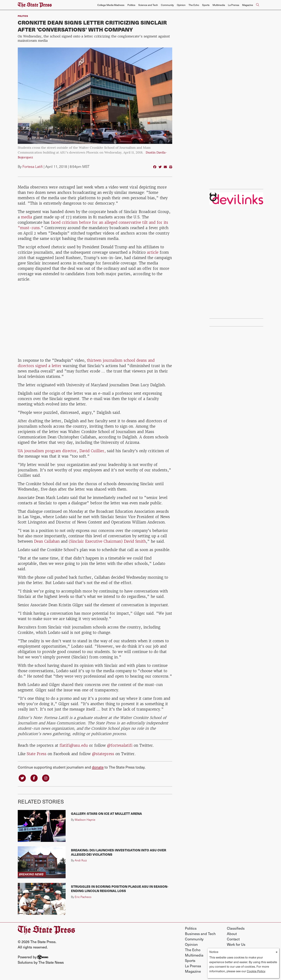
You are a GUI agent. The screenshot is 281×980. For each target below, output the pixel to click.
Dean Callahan (47, 541)
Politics (131, 5)
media (27, 217)
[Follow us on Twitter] (22, 778)
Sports (206, 5)
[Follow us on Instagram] (46, 778)
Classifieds (236, 928)
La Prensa (234, 5)
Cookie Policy (256, 971)
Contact (233, 939)
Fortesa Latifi (33, 166)
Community (167, 5)
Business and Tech (200, 934)
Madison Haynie (85, 820)
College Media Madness (111, 5)
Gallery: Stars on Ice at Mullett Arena (106, 813)
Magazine (248, 5)
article (153, 252)
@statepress (103, 754)
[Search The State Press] (258, 5)
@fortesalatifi (120, 745)
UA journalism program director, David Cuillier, (62, 451)
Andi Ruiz (81, 860)
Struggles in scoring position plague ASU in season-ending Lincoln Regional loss (120, 889)
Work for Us (236, 944)
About (232, 934)
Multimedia (219, 5)
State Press (37, 754)
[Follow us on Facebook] (34, 778)
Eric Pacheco (83, 897)
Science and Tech (148, 5)
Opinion (181, 5)
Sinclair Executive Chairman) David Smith (108, 541)
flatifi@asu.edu (74, 745)
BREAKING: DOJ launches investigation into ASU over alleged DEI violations (119, 852)
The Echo (194, 5)
